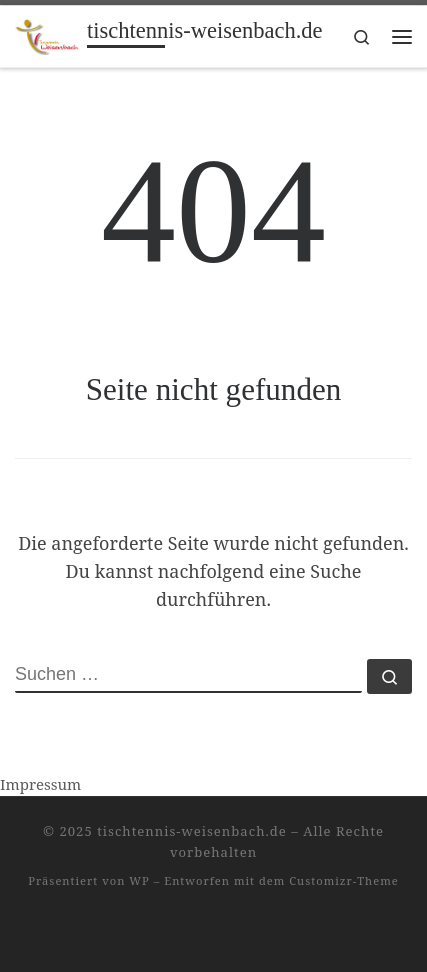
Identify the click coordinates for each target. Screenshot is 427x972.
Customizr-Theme (344, 880)
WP (139, 880)
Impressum (40, 784)
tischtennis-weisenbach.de (192, 831)
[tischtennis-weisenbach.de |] (47, 34)
